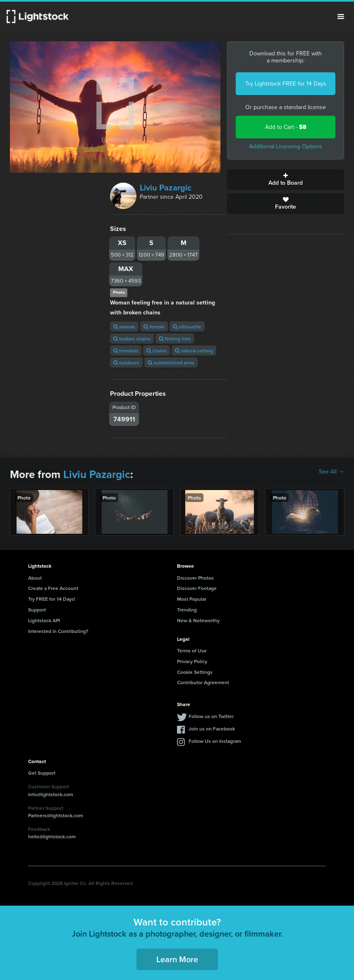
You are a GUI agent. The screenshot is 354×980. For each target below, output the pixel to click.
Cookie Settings (195, 672)
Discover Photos (195, 578)
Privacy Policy (192, 661)
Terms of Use (192, 651)
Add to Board (286, 180)
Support (37, 610)
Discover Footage (197, 588)
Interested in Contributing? (58, 631)
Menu (341, 17)
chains (157, 351)
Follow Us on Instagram (215, 741)
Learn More (177, 959)
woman (124, 327)
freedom (126, 351)
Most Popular (192, 599)
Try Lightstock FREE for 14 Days (286, 84)
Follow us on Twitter (211, 716)
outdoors (126, 363)
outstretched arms (171, 363)
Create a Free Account (53, 588)
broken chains (132, 339)
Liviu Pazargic (166, 188)
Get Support (42, 773)
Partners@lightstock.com (56, 815)
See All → (331, 472)
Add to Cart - (286, 127)
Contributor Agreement (203, 682)
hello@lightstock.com (52, 836)
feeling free (175, 339)
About (35, 578)
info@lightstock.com (51, 794)
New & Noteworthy (198, 620)
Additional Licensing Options (286, 146)
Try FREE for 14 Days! (52, 599)
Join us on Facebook (212, 729)
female (154, 327)
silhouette (187, 327)
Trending (187, 610)
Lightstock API (44, 620)
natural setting (194, 351)
